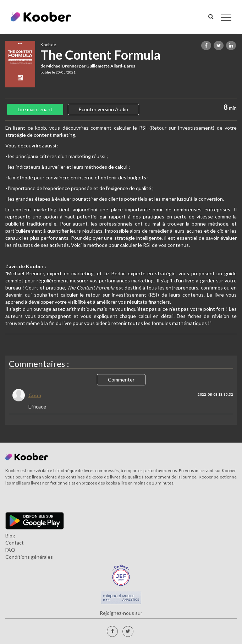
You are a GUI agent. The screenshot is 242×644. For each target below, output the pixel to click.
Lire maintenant (35, 109)
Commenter (121, 380)
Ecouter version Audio (103, 109)
